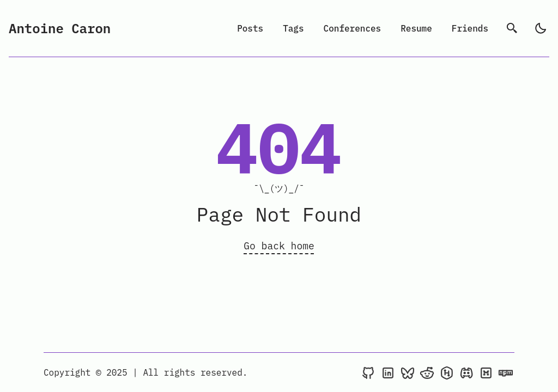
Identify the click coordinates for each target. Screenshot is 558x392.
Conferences (353, 28)
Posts (250, 28)
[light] (541, 28)
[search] (512, 28)
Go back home (279, 246)
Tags (293, 28)
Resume (416, 28)
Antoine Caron (60, 28)
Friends (470, 28)
